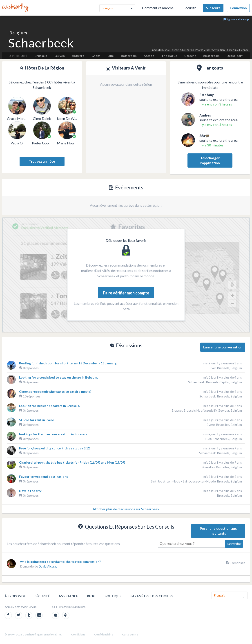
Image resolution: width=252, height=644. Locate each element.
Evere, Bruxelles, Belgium (224, 425)
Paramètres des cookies (152, 596)
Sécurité (190, 8)
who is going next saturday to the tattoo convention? (60, 562)
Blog (91, 596)
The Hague (169, 56)
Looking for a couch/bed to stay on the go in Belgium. (58, 377)
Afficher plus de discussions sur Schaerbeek (126, 509)
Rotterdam (129, 56)
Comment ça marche (158, 8)
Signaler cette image (236, 19)
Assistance (68, 596)
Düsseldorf (235, 56)
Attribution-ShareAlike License (230, 50)
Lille (111, 56)
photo (155, 50)
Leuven (60, 56)
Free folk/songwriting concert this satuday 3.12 (54, 448)
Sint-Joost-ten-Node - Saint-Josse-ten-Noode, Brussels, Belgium (196, 481)
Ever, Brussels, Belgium (226, 368)
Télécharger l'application (210, 160)
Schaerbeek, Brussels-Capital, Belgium (215, 382)
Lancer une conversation (223, 347)
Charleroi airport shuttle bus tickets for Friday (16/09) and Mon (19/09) (72, 462)
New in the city (30, 491)
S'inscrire (213, 8)
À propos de (15, 596)
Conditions (78, 634)
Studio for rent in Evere (37, 420)
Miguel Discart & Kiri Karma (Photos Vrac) (186, 50)
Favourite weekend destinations (43, 477)
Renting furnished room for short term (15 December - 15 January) (68, 363)
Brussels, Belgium (230, 495)
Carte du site (130, 634)
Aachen (149, 56)
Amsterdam (211, 56)
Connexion (238, 8)
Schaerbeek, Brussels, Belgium (221, 453)
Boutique (113, 596)
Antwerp (78, 56)
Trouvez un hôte (42, 161)
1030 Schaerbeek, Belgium (223, 439)
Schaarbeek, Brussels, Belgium (221, 396)
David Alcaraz (48, 566)
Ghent (96, 56)
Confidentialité (104, 634)
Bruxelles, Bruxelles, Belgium (222, 467)
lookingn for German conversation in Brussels (53, 434)
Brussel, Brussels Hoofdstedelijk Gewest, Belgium (207, 410)
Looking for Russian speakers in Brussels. (49, 406)
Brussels (41, 56)
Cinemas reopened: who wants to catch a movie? (55, 392)
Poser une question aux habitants (218, 531)
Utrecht (190, 56)
